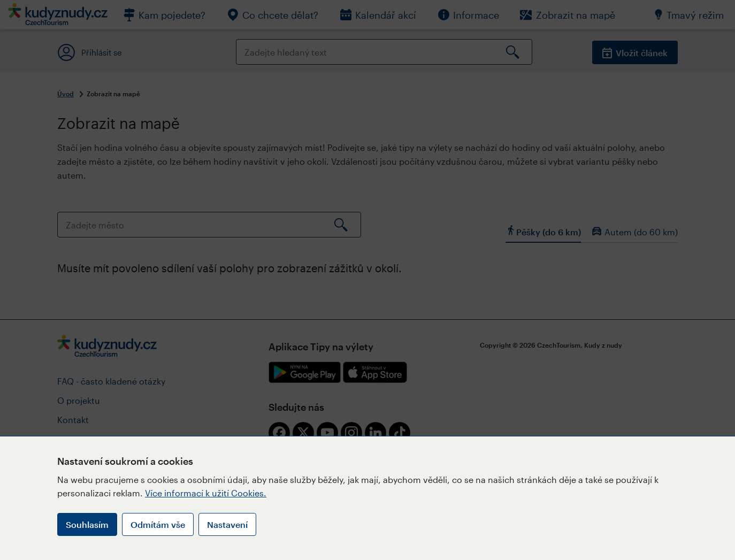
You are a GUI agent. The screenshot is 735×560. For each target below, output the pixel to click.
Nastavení (227, 524)
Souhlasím (87, 524)
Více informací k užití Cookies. (206, 493)
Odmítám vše (158, 524)
